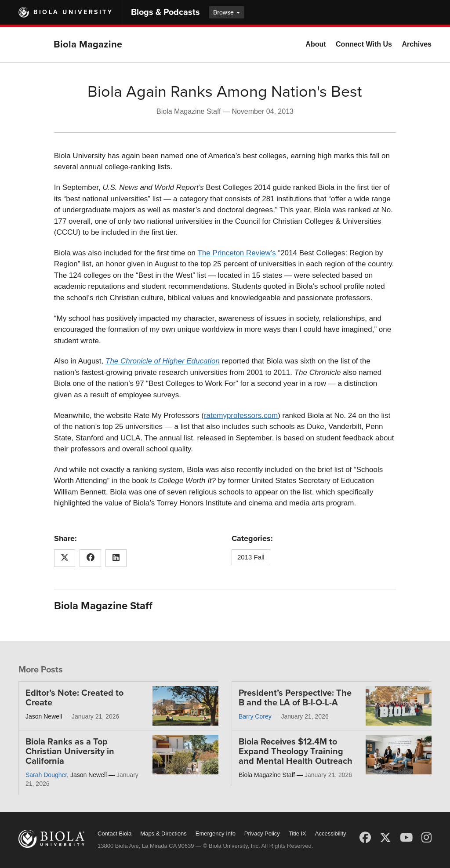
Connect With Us (364, 44)
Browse (227, 12)
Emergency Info (216, 833)
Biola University (73, 12)
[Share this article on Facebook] (90, 558)
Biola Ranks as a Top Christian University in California (70, 752)
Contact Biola (114, 833)
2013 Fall (251, 557)
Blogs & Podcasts (165, 12)
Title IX (298, 833)
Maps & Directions (163, 833)
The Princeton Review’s (236, 253)
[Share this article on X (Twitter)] (65, 558)
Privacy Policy (262, 833)
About (316, 44)
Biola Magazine (88, 44)
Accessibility (331, 833)
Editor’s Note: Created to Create (74, 698)
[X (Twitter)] (385, 838)
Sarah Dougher (46, 775)
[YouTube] (406, 838)
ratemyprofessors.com (241, 416)
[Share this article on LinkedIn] (116, 558)
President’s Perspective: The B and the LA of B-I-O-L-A (295, 698)
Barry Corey (255, 716)
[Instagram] (426, 838)
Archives (417, 44)
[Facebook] (365, 838)
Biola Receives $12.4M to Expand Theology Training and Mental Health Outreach (296, 752)
